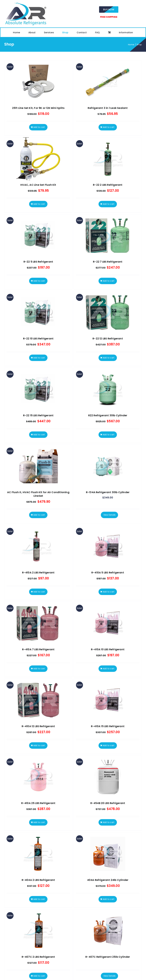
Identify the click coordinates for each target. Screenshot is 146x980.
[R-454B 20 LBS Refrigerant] (108, 777)
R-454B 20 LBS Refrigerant (108, 803)
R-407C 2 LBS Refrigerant (38, 957)
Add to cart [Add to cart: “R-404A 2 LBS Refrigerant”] (39, 899)
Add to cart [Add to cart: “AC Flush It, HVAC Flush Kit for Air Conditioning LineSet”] (39, 515)
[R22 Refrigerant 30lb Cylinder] (108, 389)
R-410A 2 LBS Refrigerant (38, 572)
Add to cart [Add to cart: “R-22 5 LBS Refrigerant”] (39, 281)
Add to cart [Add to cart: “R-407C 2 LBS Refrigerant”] (39, 976)
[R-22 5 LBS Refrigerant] (38, 236)
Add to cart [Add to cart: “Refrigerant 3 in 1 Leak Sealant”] (109, 127)
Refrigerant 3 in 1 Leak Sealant (108, 108)
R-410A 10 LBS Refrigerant (108, 649)
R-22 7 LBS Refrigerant (108, 262)
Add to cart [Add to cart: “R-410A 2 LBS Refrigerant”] (39, 592)
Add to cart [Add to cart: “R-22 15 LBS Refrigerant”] (39, 435)
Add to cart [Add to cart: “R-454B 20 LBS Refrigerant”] (109, 822)
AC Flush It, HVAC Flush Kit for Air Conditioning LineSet (38, 494)
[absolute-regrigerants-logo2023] (26, 2)
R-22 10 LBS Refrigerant (38, 338)
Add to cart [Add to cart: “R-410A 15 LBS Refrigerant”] (109, 745)
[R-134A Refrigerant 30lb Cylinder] (108, 466)
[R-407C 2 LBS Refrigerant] (38, 931)
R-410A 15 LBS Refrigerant (108, 726)
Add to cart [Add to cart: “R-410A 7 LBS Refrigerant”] (39, 669)
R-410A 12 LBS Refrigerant (38, 726)
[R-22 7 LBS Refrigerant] (108, 236)
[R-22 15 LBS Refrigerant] (38, 389)
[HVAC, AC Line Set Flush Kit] (38, 159)
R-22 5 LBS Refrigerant (38, 262)
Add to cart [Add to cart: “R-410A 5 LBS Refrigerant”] (109, 592)
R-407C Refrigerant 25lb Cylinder (108, 957)
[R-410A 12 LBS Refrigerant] (38, 700)
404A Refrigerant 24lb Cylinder (108, 880)
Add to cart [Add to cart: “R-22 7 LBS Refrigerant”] (109, 281)
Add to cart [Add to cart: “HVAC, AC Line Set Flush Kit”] (39, 204)
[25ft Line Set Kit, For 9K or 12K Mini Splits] (38, 82)
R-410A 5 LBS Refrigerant (108, 572)
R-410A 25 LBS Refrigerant (38, 803)
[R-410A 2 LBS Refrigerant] (38, 546)
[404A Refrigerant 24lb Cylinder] (108, 854)
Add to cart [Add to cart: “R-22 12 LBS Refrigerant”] (109, 358)
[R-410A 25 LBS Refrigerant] (38, 777)
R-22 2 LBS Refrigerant (108, 185)
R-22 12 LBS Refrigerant (108, 338)
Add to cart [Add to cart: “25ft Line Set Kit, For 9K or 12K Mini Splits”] (39, 127)
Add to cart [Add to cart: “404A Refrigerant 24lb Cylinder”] (109, 899)
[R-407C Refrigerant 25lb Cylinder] (108, 931)
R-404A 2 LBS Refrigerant (38, 880)
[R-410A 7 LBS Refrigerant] (38, 623)
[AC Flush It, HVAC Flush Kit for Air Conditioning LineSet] (38, 466)
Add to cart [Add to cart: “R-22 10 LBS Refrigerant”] (39, 358)
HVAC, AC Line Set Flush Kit (38, 185)
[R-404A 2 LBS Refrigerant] (38, 854)
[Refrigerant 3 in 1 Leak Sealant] (108, 82)
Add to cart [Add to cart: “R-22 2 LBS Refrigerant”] (109, 204)
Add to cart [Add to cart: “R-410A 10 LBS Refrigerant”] (109, 669)
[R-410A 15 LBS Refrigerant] (108, 700)
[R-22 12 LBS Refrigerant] (108, 312)
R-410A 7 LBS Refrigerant (38, 649)
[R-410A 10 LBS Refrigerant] (108, 623)
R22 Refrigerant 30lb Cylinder (108, 415)
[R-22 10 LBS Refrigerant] (38, 312)
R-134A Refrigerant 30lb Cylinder (108, 492)
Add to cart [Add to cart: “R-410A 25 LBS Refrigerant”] (39, 822)
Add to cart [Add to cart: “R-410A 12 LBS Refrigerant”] (39, 745)
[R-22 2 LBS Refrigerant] (108, 159)
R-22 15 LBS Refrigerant (38, 415)
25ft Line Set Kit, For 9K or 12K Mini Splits (38, 108)
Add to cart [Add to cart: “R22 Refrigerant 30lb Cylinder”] (109, 435)
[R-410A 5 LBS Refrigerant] (108, 546)
